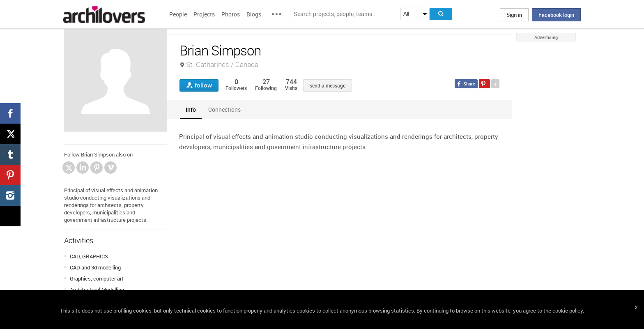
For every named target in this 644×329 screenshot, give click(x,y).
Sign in (514, 15)
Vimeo (110, 168)
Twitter (69, 169)
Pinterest (97, 168)
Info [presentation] (191, 109)
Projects (204, 14)
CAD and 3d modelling (95, 267)
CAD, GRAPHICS (89, 256)
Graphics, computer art (97, 278)
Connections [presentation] (224, 109)
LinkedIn (83, 168)
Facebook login (556, 15)
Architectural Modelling (97, 290)
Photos (231, 14)
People (178, 14)
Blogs (254, 14)
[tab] (191, 109)
